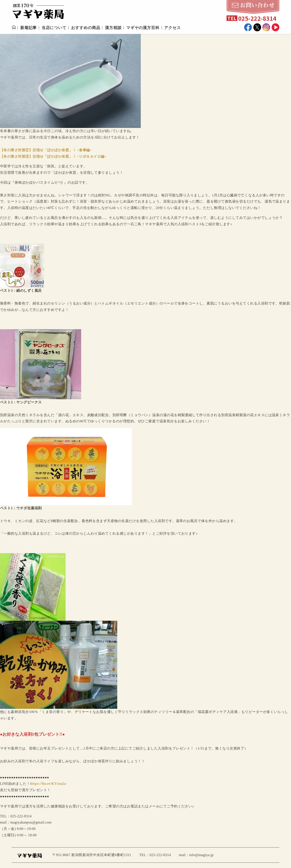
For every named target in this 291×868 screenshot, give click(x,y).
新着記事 (29, 28)
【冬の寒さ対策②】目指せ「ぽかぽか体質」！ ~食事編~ (46, 150)
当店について (54, 28)
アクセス (172, 28)
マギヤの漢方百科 (143, 28)
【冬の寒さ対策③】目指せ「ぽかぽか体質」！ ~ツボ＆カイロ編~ (53, 156)
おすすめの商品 (86, 28)
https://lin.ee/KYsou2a (48, 784)
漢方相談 (113, 28)
